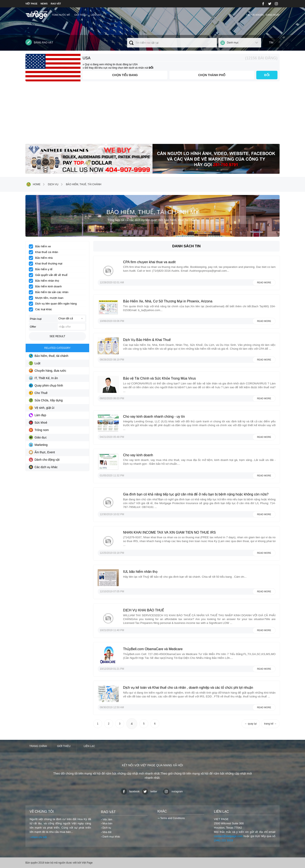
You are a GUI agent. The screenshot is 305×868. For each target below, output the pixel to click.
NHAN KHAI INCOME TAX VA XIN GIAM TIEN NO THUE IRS (169, 532)
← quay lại (251, 724)
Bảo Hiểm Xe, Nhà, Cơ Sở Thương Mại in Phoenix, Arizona (168, 301)
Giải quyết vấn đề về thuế (50, 275)
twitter (150, 791)
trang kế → (270, 724)
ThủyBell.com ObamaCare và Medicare (153, 649)
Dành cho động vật (44, 460)
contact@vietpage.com (228, 836)
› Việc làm (106, 819)
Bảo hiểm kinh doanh (47, 287)
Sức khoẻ (38, 423)
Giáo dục (38, 437)
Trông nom (39, 430)
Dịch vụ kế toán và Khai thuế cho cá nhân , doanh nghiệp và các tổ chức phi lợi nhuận (188, 688)
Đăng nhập (273, 15)
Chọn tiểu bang (125, 75)
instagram (173, 791)
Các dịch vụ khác (43, 467)
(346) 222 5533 (223, 840)
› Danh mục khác (110, 837)
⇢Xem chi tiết (38, 837)
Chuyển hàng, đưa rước (47, 371)
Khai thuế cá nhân (45, 252)
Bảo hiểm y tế (42, 269)
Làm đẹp (37, 415)
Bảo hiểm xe (41, 246)
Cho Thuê (38, 393)
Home (33, 184)
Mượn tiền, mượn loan (47, 298)
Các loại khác (42, 309)
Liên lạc (96, 15)
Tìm (271, 43)
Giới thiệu (80, 15)
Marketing (38, 445)
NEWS (44, 4)
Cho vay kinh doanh (138, 455)
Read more (264, 282)
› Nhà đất (106, 832)
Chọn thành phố (212, 75)
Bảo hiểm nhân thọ (45, 281)
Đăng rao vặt (39, 42)
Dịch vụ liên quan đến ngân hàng (54, 304)
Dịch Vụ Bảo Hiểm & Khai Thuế (147, 340)
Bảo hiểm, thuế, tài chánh (80, 184)
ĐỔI (267, 75)
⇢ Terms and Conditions (171, 818)
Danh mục (233, 43)
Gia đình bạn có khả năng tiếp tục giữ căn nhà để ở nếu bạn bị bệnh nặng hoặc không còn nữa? (196, 494)
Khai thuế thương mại (47, 264)
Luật (35, 363)
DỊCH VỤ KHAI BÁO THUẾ (143, 610)
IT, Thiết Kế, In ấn (43, 378)
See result (57, 336)
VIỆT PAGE (31, 4)
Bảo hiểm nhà (42, 258)
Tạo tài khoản (255, 15)
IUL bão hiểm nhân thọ (140, 572)
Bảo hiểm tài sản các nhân (50, 292)
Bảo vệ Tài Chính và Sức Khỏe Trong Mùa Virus (159, 378)
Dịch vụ (50, 184)
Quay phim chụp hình (46, 385)
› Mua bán (107, 823)
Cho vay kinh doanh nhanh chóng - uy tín (154, 417)
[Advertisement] (152, 114)
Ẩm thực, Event (42, 452)
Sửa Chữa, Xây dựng (46, 400)
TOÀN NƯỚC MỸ (61, 15)
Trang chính (38, 746)
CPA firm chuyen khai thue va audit (149, 262)
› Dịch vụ (106, 828)
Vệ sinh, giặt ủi (42, 408)
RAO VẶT (56, 4)
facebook (130, 791)
